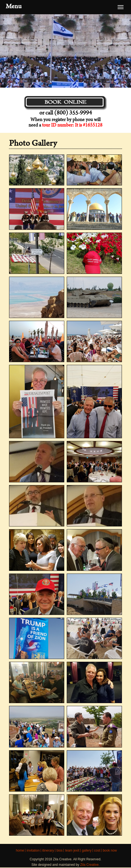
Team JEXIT (72, 850)
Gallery (87, 850)
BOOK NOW (110, 850)
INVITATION (33, 850)
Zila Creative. (90, 865)
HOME (20, 850)
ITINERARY (48, 850)
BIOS (60, 850)
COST (97, 850)
